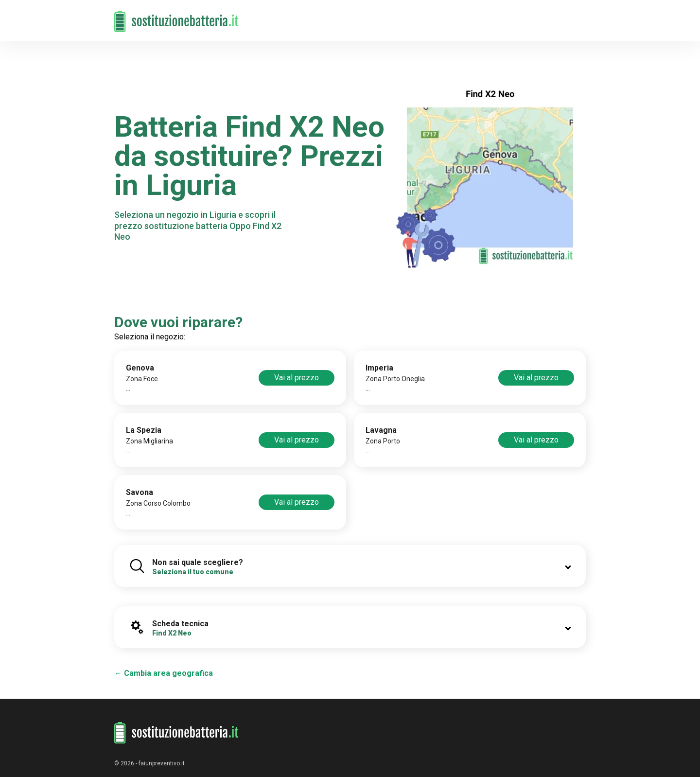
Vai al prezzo (297, 378)
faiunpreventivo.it (162, 763)
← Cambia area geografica (164, 673)
